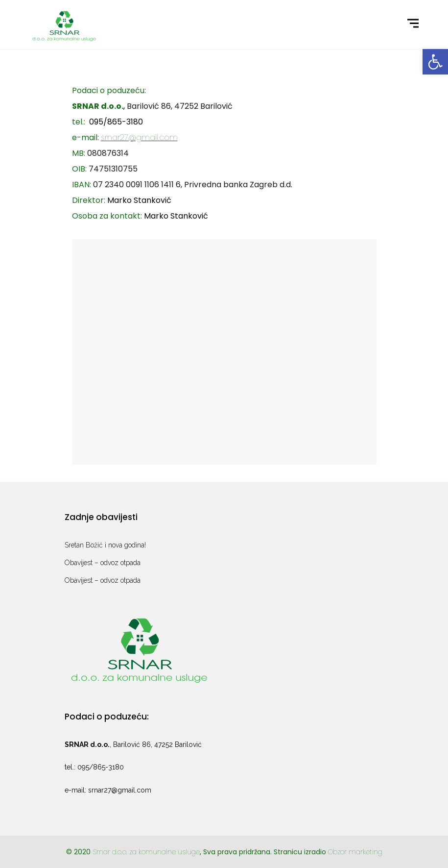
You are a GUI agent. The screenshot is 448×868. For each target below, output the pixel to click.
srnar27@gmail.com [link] (139, 137)
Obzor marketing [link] (355, 852)
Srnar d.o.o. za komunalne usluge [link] (146, 852)
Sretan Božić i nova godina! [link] (105, 545)
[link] (435, 62)
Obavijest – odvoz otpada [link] (103, 563)
